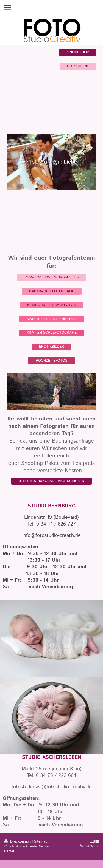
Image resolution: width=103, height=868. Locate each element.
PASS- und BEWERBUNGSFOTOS (52, 277)
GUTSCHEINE (78, 66)
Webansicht (90, 846)
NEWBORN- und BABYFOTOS (51, 305)
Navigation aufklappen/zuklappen (51, 7)
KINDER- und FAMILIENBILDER (51, 319)
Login (95, 841)
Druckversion (18, 842)
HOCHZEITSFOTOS (51, 361)
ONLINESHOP (78, 52)
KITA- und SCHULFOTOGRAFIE (52, 333)
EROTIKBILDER (51, 347)
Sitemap (41, 842)
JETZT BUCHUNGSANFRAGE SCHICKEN (51, 481)
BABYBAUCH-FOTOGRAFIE (52, 291)
